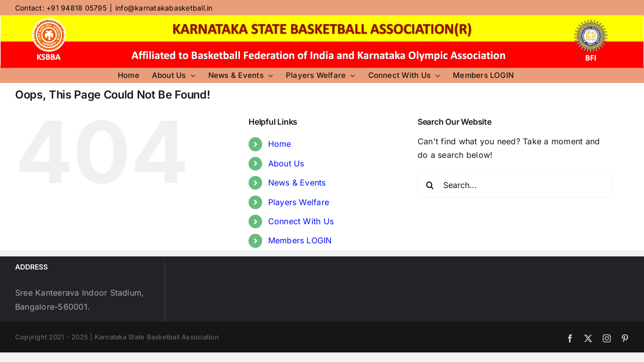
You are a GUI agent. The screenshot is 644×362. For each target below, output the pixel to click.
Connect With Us (301, 221)
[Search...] (515, 185)
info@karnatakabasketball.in (164, 8)
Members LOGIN (300, 240)
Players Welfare (299, 202)
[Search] (430, 185)
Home (280, 144)
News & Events (297, 183)
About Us (286, 163)
